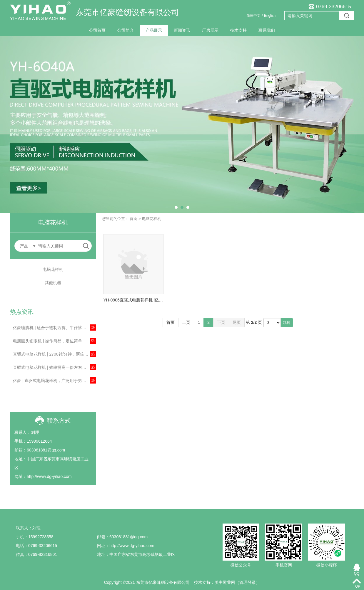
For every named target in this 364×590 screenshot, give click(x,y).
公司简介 (126, 30)
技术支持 (238, 30)
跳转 (287, 323)
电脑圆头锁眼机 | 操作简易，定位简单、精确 (54, 341)
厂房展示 (210, 30)
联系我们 (267, 30)
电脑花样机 (53, 269)
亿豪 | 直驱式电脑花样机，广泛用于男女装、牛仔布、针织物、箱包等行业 (55, 381)
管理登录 (248, 582)
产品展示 (154, 30)
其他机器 (53, 283)
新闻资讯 (182, 30)
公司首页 (97, 30)
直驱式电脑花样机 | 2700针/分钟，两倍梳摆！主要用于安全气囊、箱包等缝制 (55, 354)
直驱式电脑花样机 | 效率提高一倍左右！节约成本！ (55, 367)
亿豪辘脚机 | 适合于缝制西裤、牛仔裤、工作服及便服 (55, 328)
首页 (133, 219)
